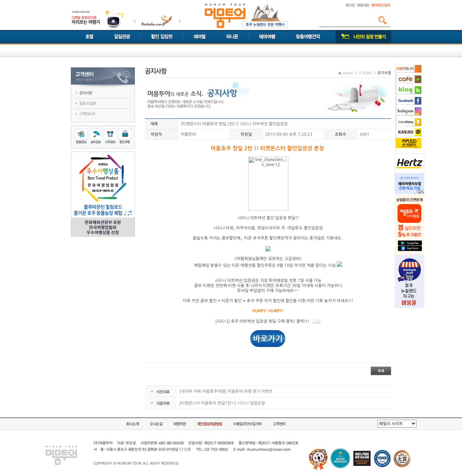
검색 (382, 20)
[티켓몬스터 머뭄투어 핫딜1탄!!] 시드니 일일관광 (222, 403)
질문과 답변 (88, 104)
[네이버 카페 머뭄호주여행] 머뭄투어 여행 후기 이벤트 (226, 391)
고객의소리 (87, 114)
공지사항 (85, 93)
